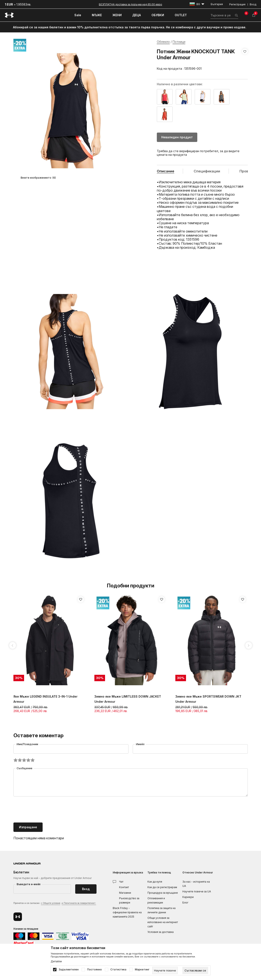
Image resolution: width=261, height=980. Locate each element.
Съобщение (25, 768)
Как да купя (155, 882)
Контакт (124, 887)
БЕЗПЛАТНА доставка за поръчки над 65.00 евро (130, 4)
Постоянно (94, 970)
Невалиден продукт (177, 137)
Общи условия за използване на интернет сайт (163, 922)
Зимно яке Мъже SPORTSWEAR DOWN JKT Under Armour (208, 699)
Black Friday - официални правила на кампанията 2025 (127, 912)
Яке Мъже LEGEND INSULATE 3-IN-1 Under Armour (45, 699)
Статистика (118, 970)
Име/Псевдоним (27, 744)
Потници (179, 42)
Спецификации (207, 171)
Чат (121, 882)
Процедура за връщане (163, 893)
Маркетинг (142, 970)
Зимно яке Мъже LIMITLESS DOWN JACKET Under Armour (128, 699)
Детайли (56, 961)
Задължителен (69, 970)
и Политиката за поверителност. (79, 903)
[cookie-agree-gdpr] (195, 970)
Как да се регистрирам (162, 887)
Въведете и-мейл (29, 884)
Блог (185, 903)
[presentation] (46, 810)
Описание (166, 171)
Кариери (188, 897)
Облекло (163, 42)
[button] (245, 60)
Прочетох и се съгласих (55, 903)
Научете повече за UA (197, 891)
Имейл (140, 744)
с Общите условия (51, 903)
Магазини (125, 893)
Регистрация (237, 4)
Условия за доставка (161, 932)
